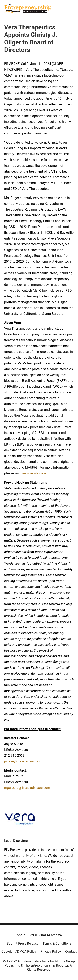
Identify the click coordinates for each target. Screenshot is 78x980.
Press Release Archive (46, 935)
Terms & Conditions (57, 943)
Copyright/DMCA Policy (19, 952)
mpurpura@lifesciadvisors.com (27, 788)
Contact (71, 952)
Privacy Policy (51, 952)
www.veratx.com (34, 473)
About (21, 935)
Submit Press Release (23, 943)
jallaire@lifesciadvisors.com (25, 761)
